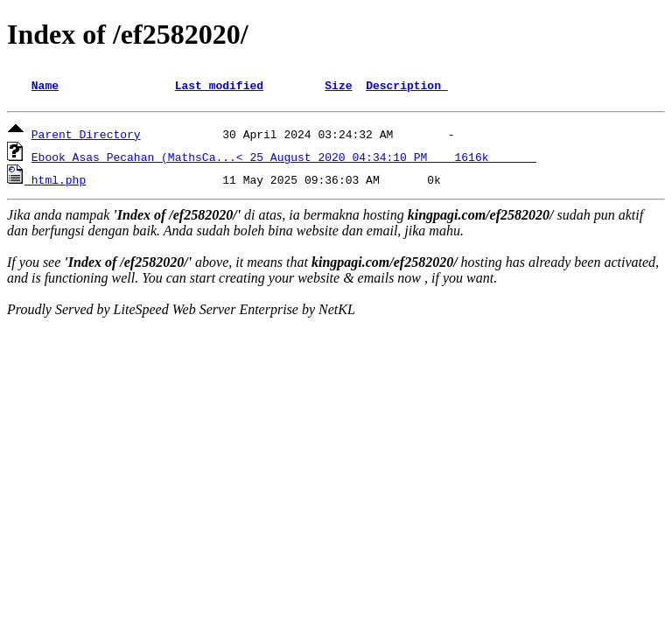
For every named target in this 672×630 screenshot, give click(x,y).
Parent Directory (86, 136)
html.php (59, 182)
